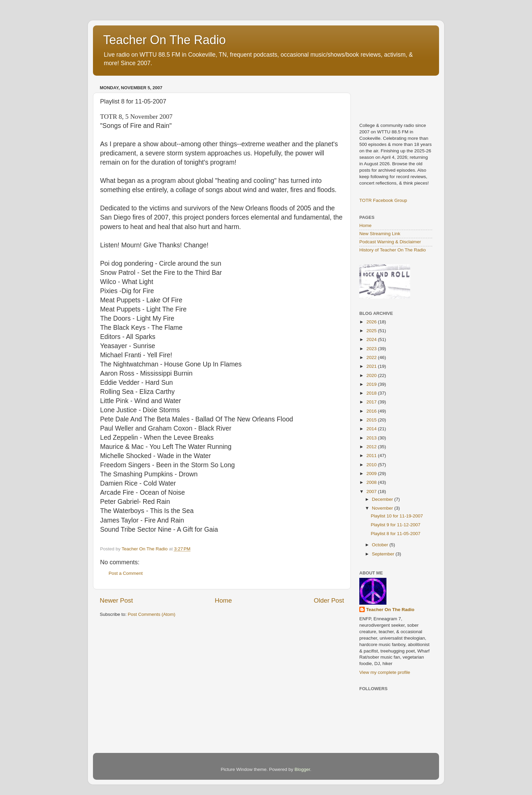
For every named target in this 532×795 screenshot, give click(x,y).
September (384, 554)
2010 (372, 465)
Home (223, 600)
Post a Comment (126, 573)
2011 (372, 456)
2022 (372, 357)
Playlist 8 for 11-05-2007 (396, 534)
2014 (372, 429)
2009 (372, 474)
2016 (372, 411)
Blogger (302, 769)
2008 (372, 482)
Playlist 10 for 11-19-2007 (397, 516)
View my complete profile (385, 672)
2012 (372, 447)
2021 (372, 366)
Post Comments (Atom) (152, 614)
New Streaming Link (380, 234)
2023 (372, 349)
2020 (372, 375)
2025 (372, 331)
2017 (372, 402)
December (383, 499)
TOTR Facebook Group (383, 200)
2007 (372, 491)
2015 (372, 420)
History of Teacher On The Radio (393, 250)
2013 (372, 438)
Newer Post (116, 600)
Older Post (329, 600)
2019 (372, 384)
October (381, 545)
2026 (372, 322)
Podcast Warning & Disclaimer (390, 242)
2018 (372, 393)
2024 (372, 339)
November (383, 508)
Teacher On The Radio (165, 40)
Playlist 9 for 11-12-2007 (396, 525)
